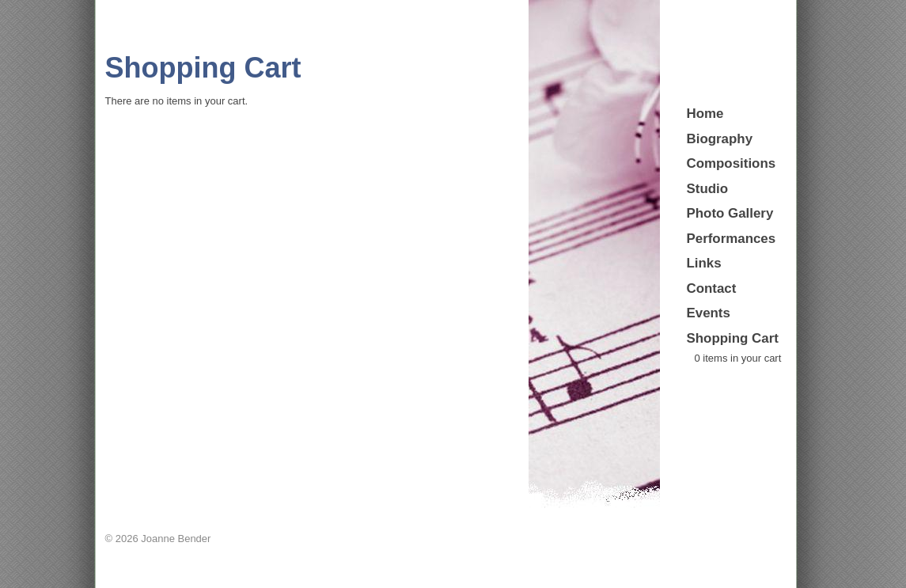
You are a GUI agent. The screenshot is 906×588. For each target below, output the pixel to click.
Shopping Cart (733, 338)
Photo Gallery (730, 213)
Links (704, 263)
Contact (712, 288)
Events (709, 313)
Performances (732, 239)
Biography (720, 139)
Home (705, 114)
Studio (708, 189)
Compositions (732, 163)
